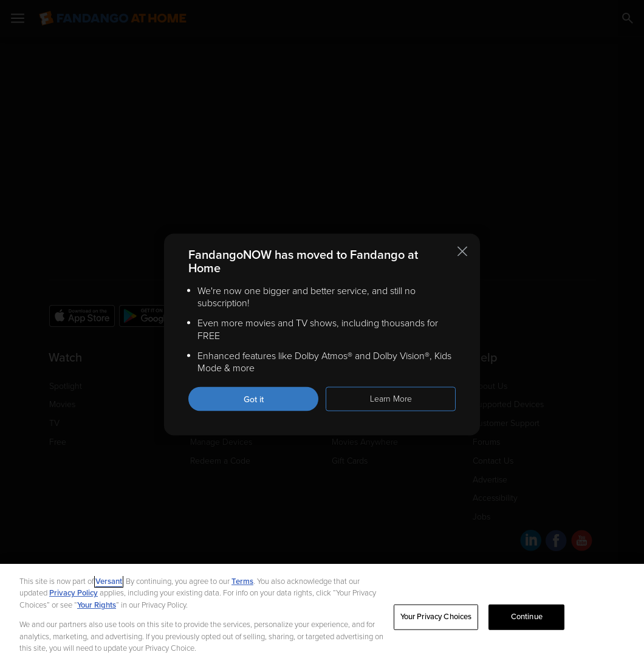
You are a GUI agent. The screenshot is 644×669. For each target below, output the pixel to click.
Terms (242, 582)
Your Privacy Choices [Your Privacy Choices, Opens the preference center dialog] (436, 617)
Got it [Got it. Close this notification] (254, 400)
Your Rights (97, 605)
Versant (109, 582)
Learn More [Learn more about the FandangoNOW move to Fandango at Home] (391, 399)
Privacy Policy (74, 593)
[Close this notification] (462, 251)
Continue (527, 617)
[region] (322, 616)
